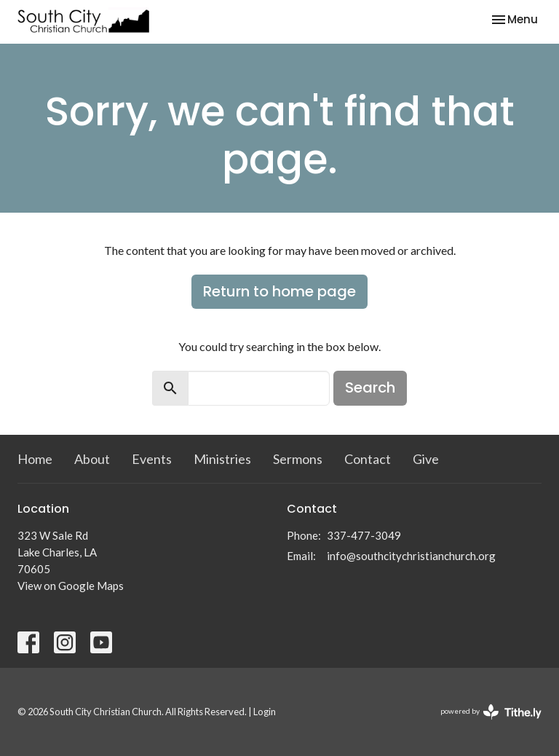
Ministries (222, 459)
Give (426, 459)
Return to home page (279, 291)
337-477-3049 (364, 535)
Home (35, 459)
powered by (491, 712)
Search (370, 387)
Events (152, 459)
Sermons (298, 459)
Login (265, 712)
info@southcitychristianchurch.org (411, 556)
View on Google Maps (71, 586)
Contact (368, 459)
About (92, 459)
